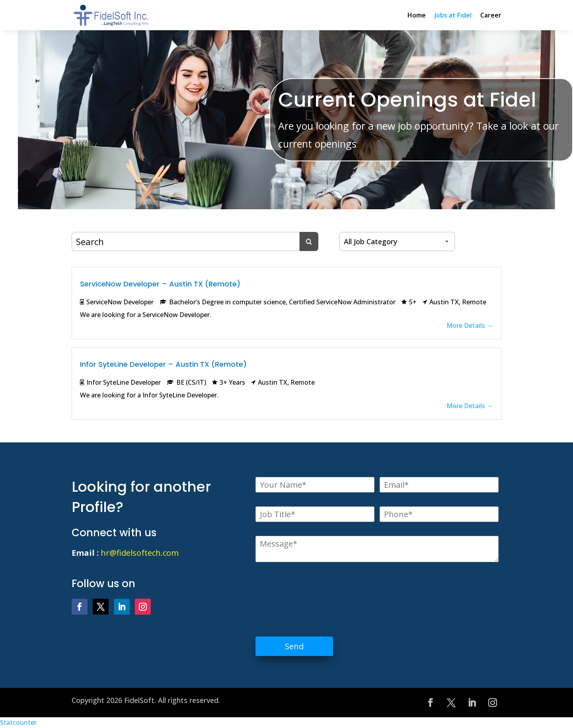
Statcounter (18, 722)
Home (417, 15)
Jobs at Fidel (453, 15)
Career (491, 15)
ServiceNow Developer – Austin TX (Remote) (160, 284)
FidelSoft (139, 700)
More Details (470, 325)
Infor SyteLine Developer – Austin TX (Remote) (163, 364)
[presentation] (316, 594)
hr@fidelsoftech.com (140, 553)
